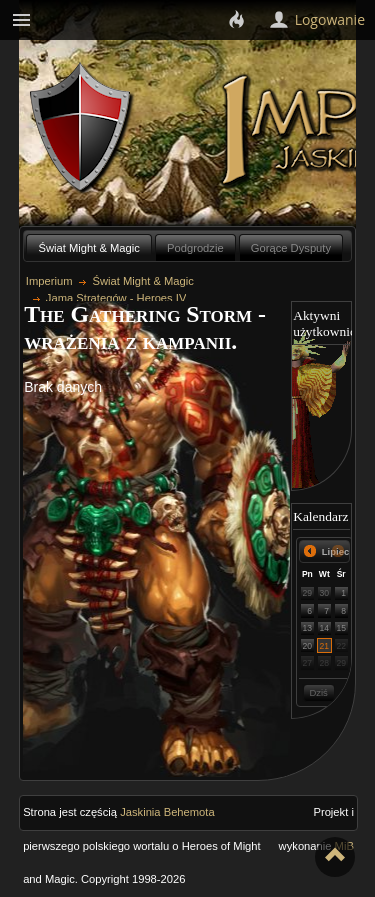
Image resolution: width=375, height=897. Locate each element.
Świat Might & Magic (89, 248)
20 (308, 646)
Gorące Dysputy (291, 248)
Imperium (49, 281)
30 (325, 593)
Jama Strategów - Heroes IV (116, 298)
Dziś (318, 692)
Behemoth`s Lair (82, 128)
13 (308, 628)
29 (308, 593)
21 (325, 646)
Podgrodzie (195, 248)
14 (325, 628)
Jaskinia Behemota (167, 812)
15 (341, 628)
